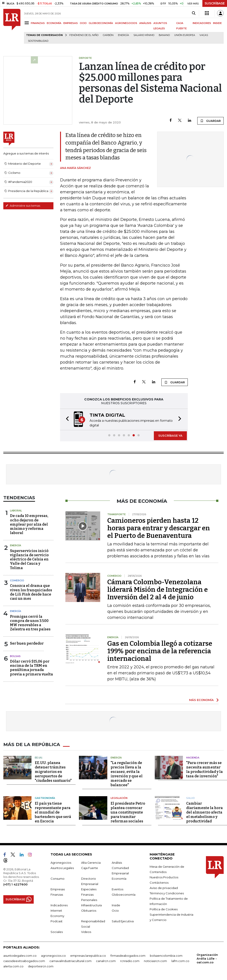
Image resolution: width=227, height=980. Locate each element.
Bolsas (15, 656)
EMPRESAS (71, 23)
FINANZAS (38, 23)
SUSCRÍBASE (215, 3)
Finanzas (57, 894)
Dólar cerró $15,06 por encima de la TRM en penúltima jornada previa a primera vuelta (31, 668)
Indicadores (59, 905)
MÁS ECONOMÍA (201, 700)
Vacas (204, 35)
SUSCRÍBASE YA (170, 436)
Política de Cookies (164, 909)
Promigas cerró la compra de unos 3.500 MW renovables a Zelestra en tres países (30, 623)
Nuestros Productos (164, 877)
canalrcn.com (106, 961)
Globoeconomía (124, 894)
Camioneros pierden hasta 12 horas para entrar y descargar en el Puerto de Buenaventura (159, 528)
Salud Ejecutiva (123, 921)
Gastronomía (45, 798)
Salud (191, 798)
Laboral (16, 511)
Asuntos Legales (62, 868)
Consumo (58, 878)
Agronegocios (61, 862)
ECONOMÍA (54, 23)
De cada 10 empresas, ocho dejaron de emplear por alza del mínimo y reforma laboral (29, 524)
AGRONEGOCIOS (126, 23)
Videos (86, 932)
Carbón (108, 35)
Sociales (57, 932)
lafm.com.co (180, 961)
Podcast (57, 921)
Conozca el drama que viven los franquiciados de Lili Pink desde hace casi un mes (31, 592)
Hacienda (193, 757)
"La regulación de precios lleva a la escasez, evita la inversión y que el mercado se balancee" (127, 774)
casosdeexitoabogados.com (24, 961)
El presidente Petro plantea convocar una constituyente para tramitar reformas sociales (128, 812)
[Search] (194, 13)
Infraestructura (91, 905)
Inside (116, 905)
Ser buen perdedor (27, 643)
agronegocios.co (53, 955)
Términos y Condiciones (167, 893)
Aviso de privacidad (164, 888)
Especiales (89, 889)
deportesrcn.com (41, 966)
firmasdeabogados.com (128, 955)
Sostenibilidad (38, 41)
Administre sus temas (23, 206)
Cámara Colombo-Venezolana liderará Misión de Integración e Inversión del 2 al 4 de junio (158, 590)
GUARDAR (210, 121)
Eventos (117, 889)
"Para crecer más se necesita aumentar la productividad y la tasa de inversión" (204, 769)
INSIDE (217, 23)
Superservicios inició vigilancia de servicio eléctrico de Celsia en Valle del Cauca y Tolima (29, 559)
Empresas (58, 889)
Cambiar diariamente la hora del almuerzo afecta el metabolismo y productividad (204, 812)
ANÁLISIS (145, 23)
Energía (123, 35)
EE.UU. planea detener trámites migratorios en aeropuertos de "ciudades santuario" (53, 771)
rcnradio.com (130, 961)
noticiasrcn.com (155, 961)
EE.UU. (39, 757)
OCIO (83, 23)
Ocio (115, 910)
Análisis (117, 862)
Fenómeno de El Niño (84, 35)
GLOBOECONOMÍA (101, 23)
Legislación (119, 798)
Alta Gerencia (91, 862)
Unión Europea (185, 35)
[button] (66, 419)
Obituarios (89, 910)
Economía (119, 878)
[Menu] (27, 23)
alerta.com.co (13, 966)
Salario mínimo (144, 35)
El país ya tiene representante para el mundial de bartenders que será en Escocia (53, 812)
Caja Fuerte (90, 868)
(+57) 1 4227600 (15, 884)
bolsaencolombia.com (166, 955)
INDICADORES (202, 23)
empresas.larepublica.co (88, 955)
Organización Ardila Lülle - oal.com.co (207, 958)
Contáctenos (159, 882)
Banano (164, 35)
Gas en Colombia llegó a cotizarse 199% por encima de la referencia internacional (160, 651)
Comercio (17, 580)
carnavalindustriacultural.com (70, 961)
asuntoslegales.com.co (20, 955)
